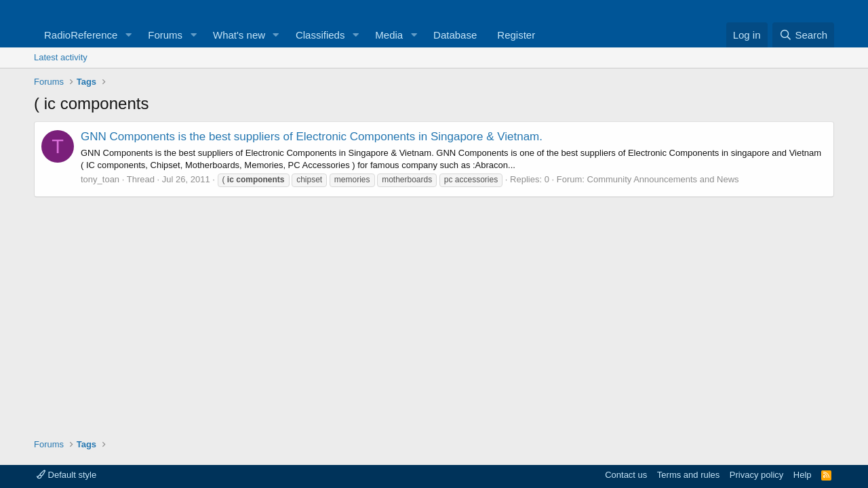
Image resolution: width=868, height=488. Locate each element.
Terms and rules (688, 475)
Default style (66, 475)
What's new (239, 35)
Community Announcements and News (663, 179)
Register (516, 35)
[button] (128, 35)
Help (803, 475)
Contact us (626, 475)
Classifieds (320, 35)
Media (389, 35)
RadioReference (81, 35)
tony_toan (100, 179)
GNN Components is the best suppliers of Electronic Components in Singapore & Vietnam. (312, 137)
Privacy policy (756, 475)
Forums (165, 35)
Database (455, 35)
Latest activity (61, 57)
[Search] (803, 35)
